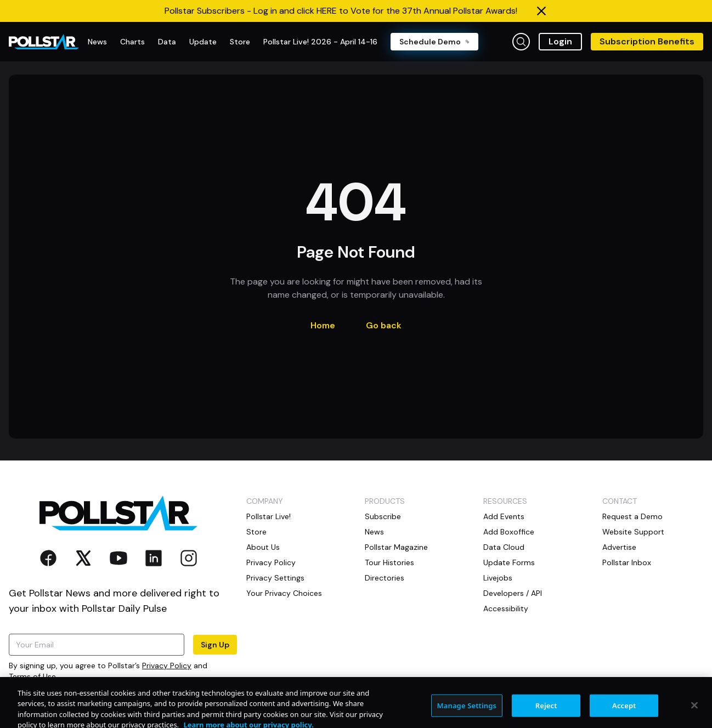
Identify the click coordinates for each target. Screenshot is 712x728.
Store (256, 532)
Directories (385, 578)
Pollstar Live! (269, 516)
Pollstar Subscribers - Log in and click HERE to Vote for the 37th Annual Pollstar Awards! (341, 11)
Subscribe (383, 516)
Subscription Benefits (647, 41)
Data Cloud (504, 547)
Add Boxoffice (509, 532)
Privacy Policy (167, 666)
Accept (624, 712)
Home (323, 325)
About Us (263, 547)
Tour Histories (389, 562)
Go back (384, 325)
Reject (546, 712)
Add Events (504, 516)
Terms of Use (32, 676)
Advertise (619, 547)
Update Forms (509, 562)
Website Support (633, 532)
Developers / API (513, 593)
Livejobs (498, 578)
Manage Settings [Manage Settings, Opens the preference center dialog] (467, 712)
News (374, 532)
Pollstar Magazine (396, 547)
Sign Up (215, 645)
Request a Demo (632, 516)
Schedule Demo (434, 42)
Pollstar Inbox (627, 562)
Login (560, 41)
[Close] (694, 712)
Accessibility (506, 608)
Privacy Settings (275, 578)
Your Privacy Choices (284, 593)
